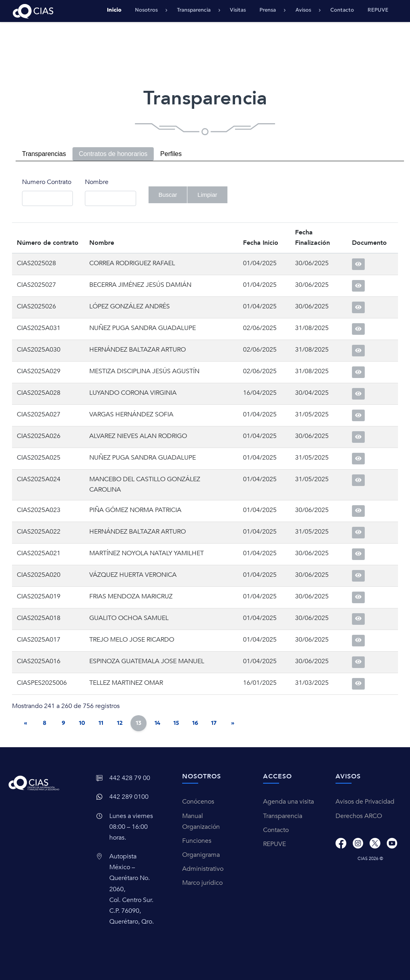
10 (82, 723)
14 (157, 723)
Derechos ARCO (359, 816)
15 (176, 723)
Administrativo (203, 869)
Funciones (197, 841)
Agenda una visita (288, 802)
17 (214, 723)
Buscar (168, 195)
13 (139, 723)
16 (195, 723)
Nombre (97, 182)
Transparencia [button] (194, 10)
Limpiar (207, 195)
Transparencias (44, 154)
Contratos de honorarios (113, 154)
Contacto (342, 10)
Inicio (114, 10)
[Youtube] (392, 843)
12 (120, 723)
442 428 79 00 (130, 778)
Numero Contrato (47, 182)
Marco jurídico (202, 883)
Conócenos (198, 802)
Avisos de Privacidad (365, 802)
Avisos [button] (304, 10)
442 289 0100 (129, 797)
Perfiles (171, 154)
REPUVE (378, 10)
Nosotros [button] (147, 10)
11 (101, 723)
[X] (375, 843)
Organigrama (201, 855)
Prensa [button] (268, 10)
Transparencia (283, 816)
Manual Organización (201, 821)
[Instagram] (358, 843)
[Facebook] (341, 843)
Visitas (238, 10)
